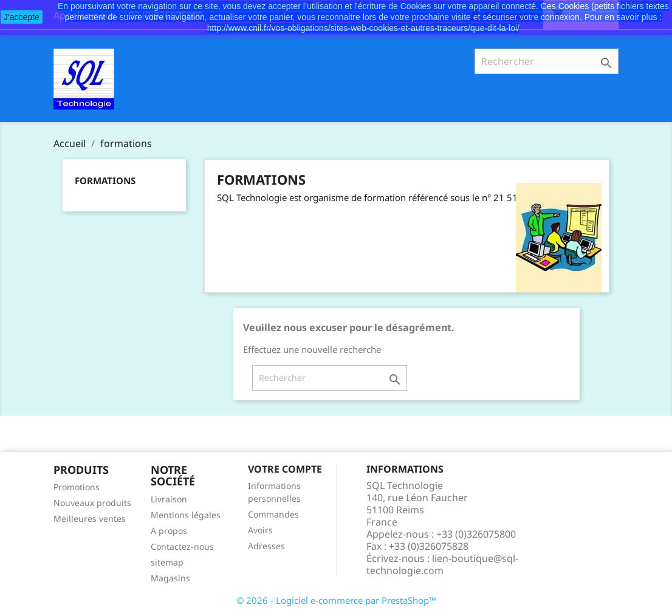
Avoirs (260, 530)
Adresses (266, 546)
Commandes (273, 514)
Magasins (170, 578)
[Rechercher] (547, 61)
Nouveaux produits (92, 503)
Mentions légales (186, 515)
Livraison (169, 499)
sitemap (167, 562)
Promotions (77, 487)
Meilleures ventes (90, 518)
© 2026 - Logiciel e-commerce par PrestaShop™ (336, 600)
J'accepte (22, 17)
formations (105, 180)
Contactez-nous (182, 546)
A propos (169, 531)
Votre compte (285, 469)
